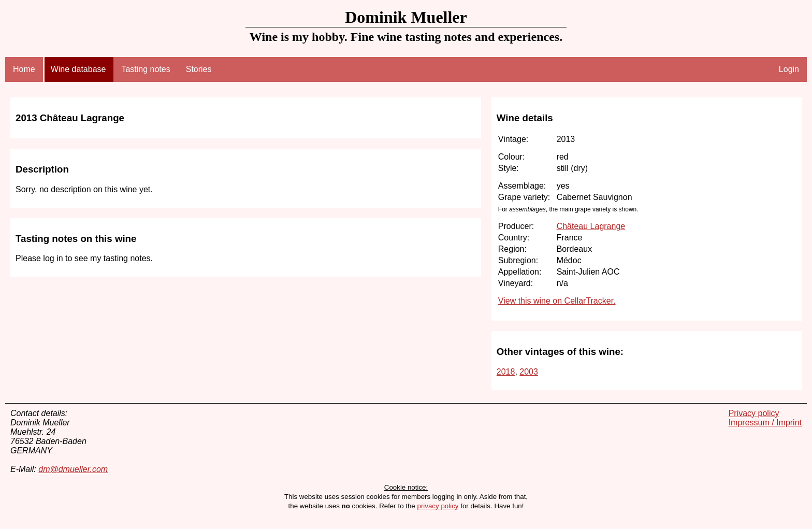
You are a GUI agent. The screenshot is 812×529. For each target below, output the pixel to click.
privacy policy (438, 506)
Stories (199, 69)
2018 (506, 372)
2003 (529, 372)
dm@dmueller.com (73, 469)
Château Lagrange (591, 226)
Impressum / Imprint (765, 423)
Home (24, 69)
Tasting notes (146, 69)
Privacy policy (754, 413)
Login (789, 69)
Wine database (78, 69)
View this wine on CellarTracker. (557, 301)
